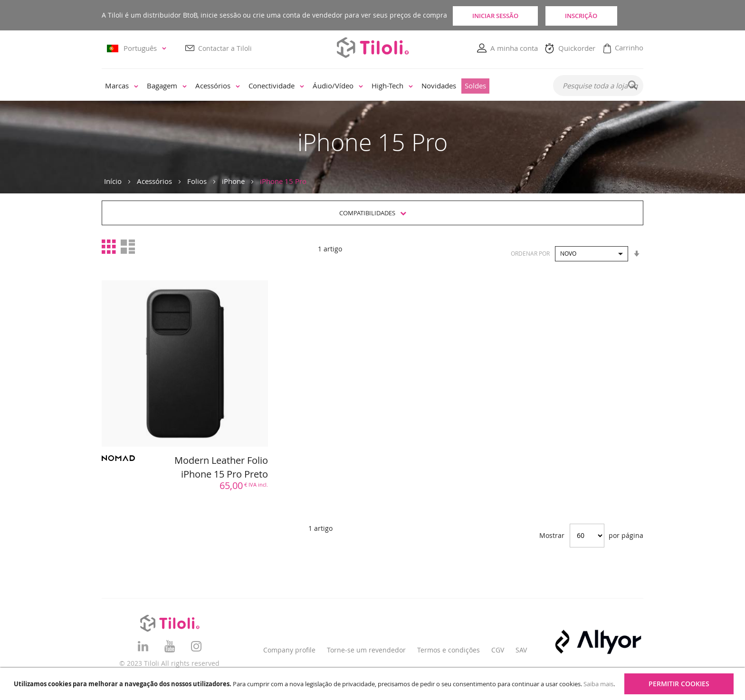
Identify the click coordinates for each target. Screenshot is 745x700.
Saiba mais (598, 684)
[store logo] (372, 48)
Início (113, 181)
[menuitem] (122, 86)
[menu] (321, 86)
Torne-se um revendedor (366, 650)
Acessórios (154, 181)
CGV (498, 650)
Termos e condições (449, 650)
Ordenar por (530, 253)
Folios (197, 181)
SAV (521, 650)
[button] (138, 49)
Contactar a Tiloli (225, 48)
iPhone (233, 181)
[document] (374, 684)
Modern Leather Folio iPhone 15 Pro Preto (221, 467)
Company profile (289, 650)
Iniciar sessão (499, 15)
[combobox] (598, 86)
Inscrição (601, 15)
